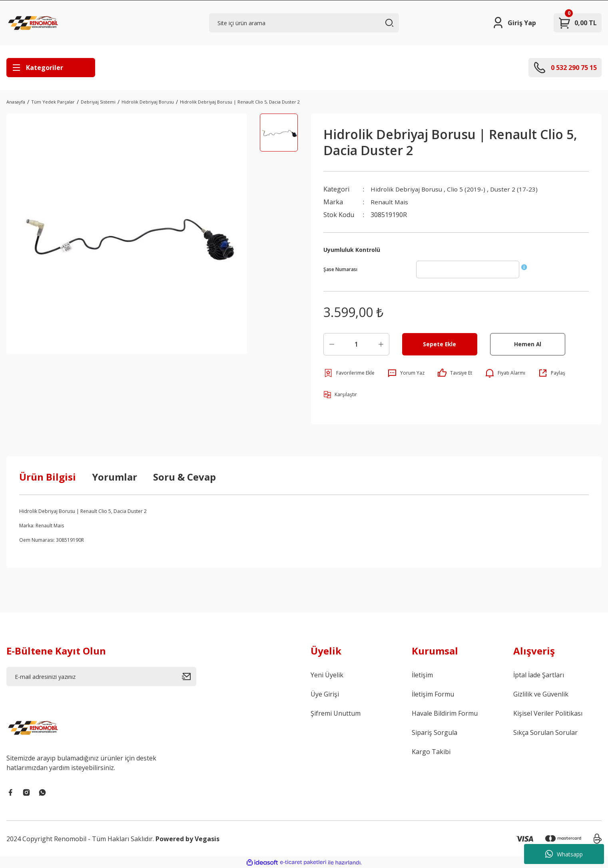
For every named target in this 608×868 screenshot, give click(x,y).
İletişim (422, 675)
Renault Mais (390, 202)
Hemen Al (527, 344)
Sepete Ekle (440, 344)
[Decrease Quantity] (332, 344)
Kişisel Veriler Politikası (548, 713)
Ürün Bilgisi (48, 477)
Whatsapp (564, 854)
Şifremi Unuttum (336, 713)
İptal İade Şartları (539, 675)
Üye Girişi (325, 694)
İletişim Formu (433, 694)
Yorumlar (115, 477)
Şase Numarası (340, 269)
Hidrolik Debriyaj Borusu (408, 189)
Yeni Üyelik (327, 675)
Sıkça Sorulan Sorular (545, 732)
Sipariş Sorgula (435, 732)
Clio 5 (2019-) (469, 189)
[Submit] (189, 676)
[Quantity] (356, 344)
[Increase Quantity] (381, 344)
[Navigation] (51, 68)
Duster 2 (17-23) (517, 189)
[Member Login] (514, 23)
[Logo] (34, 23)
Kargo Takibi (431, 752)
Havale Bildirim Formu (445, 713)
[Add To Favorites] (349, 373)
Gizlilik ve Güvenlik (541, 694)
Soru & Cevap (184, 477)
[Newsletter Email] (101, 676)
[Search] (304, 23)
